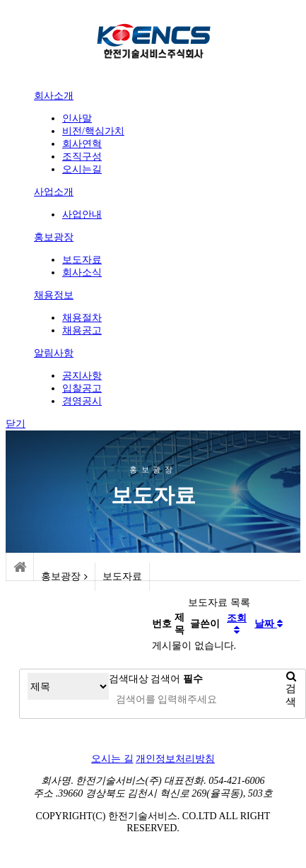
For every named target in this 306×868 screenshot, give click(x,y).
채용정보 (54, 295)
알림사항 (54, 353)
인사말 (77, 118)
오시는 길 (112, 759)
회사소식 (82, 272)
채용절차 (82, 318)
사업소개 (54, 192)
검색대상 (129, 679)
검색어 (177, 679)
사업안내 (82, 215)
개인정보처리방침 (175, 759)
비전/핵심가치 (93, 131)
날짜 (269, 624)
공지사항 (82, 376)
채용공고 (82, 330)
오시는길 (82, 169)
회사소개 (54, 96)
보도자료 (82, 260)
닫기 (16, 424)
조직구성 (82, 157)
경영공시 (82, 401)
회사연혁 (82, 144)
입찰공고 (82, 388)
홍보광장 (54, 237)
